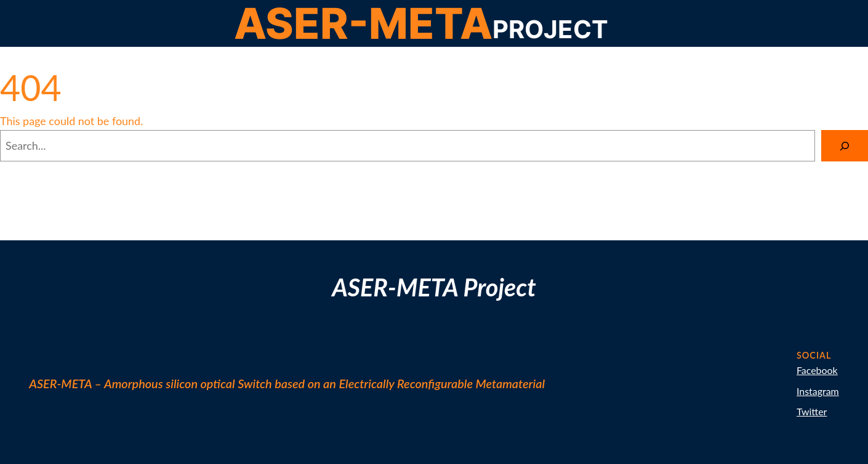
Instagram (818, 391)
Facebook (817, 370)
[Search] (845, 146)
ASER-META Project (434, 287)
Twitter (812, 411)
